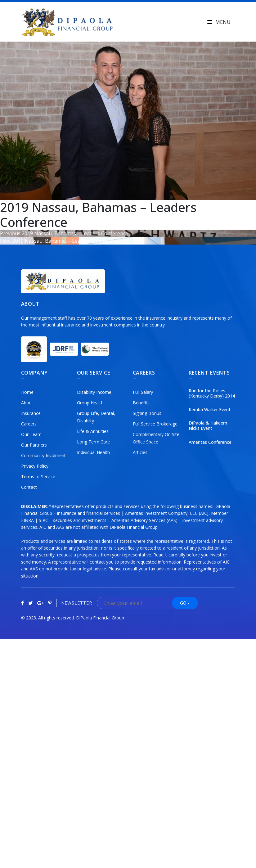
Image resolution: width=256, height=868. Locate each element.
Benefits (141, 403)
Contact (29, 487)
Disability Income (94, 392)
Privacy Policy (35, 466)
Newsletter (77, 603)
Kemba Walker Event (210, 410)
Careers (29, 424)
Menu (219, 22)
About (27, 403)
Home (27, 392)
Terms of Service (38, 477)
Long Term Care (93, 442)
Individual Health (93, 452)
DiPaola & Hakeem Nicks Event (208, 426)
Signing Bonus (147, 413)
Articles (140, 452)
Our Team (31, 434)
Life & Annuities (93, 431)
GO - (185, 603)
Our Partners (34, 445)
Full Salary (143, 392)
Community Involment (43, 455)
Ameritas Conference (210, 442)
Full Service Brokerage (155, 424)
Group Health (90, 403)
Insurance (31, 413)
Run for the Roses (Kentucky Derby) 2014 (212, 394)
